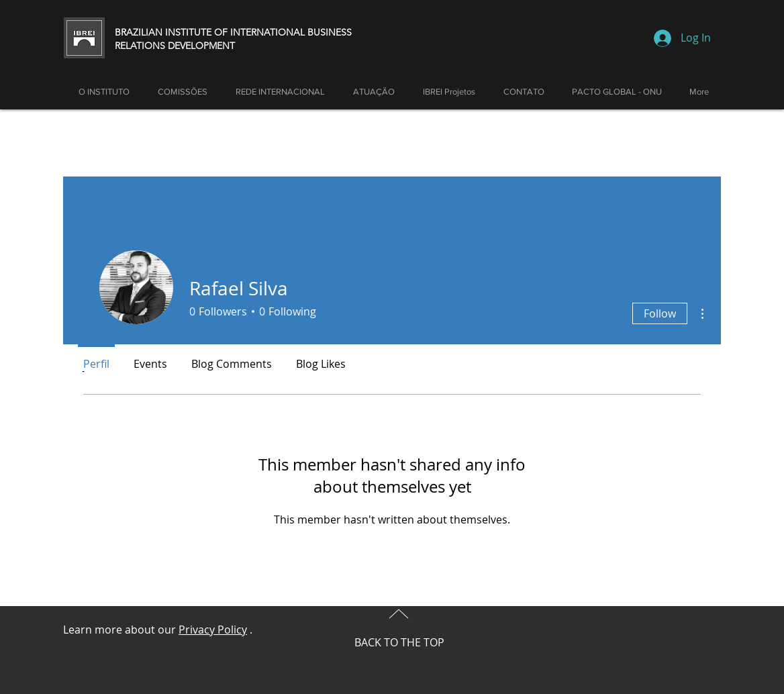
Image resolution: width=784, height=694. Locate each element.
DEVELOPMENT (201, 46)
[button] (374, 92)
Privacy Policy (213, 630)
